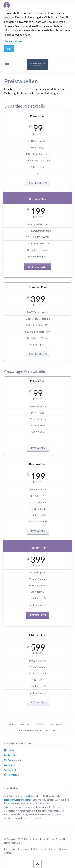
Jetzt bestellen (38, 183)
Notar (28, 800)
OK (9, 49)
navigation (7, 65)
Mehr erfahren (13, 41)
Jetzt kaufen (38, 448)
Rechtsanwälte (12, 800)
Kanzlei (28, 796)
